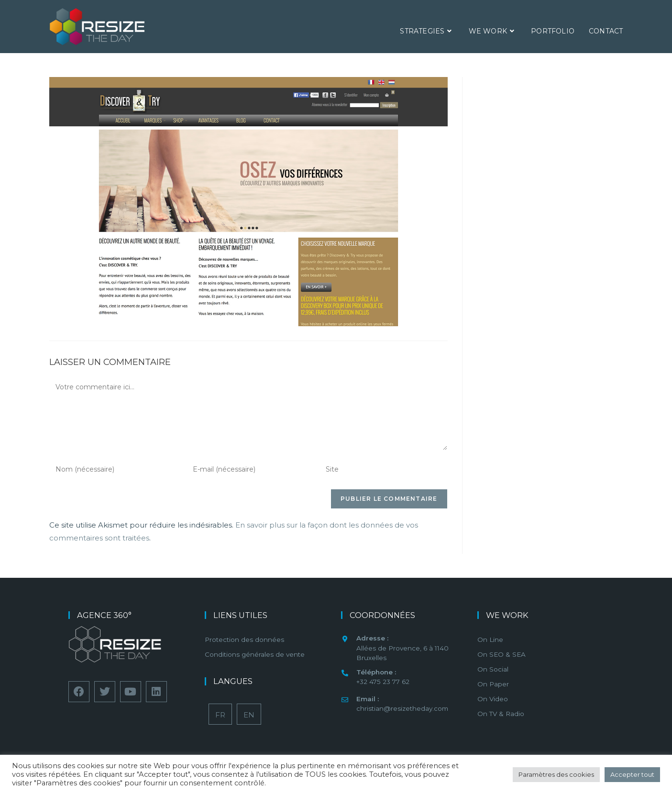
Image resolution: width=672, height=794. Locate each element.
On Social (493, 669)
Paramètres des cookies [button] (556, 774)
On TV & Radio (501, 714)
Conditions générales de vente (255, 654)
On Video (493, 699)
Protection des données (244, 640)
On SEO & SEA (501, 654)
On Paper (493, 684)
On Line (490, 640)
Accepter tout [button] (632, 774)
